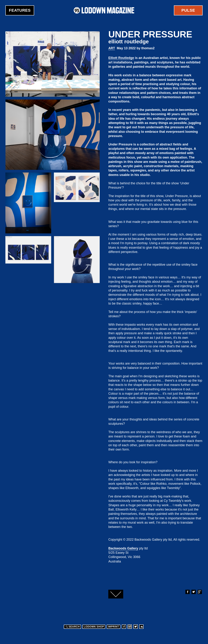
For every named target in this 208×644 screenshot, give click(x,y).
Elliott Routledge (121, 58)
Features (20, 10)
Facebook (187, 592)
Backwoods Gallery (123, 548)
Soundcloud (141, 627)
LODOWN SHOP (94, 627)
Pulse (188, 10)
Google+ (200, 592)
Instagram (130, 627)
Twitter (193, 592)
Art (112, 48)
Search (72, 627)
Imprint (113, 627)
